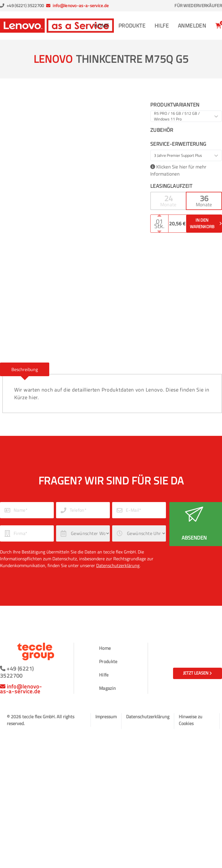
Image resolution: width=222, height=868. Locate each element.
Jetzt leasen (197, 673)
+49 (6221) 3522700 (25, 6)
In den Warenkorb (206, 223)
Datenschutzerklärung (118, 565)
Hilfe (162, 25)
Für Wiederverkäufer (198, 6)
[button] (168, 201)
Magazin (107, 688)
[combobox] (186, 116)
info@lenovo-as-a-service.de (81, 6)
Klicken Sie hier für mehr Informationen (178, 171)
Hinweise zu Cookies (191, 720)
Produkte (132, 25)
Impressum (106, 717)
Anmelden (192, 25)
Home (101, 25)
